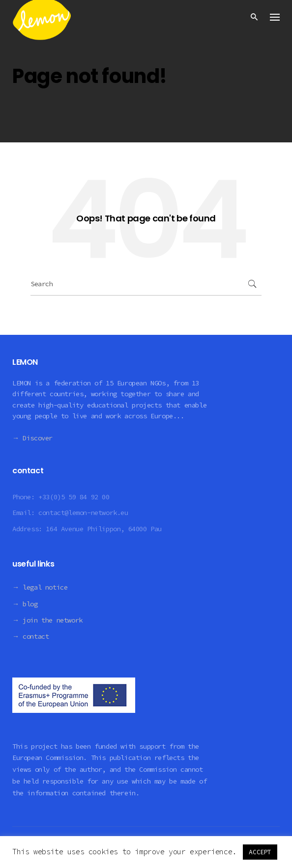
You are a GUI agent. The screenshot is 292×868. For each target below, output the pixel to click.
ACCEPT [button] (260, 852)
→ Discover (32, 438)
